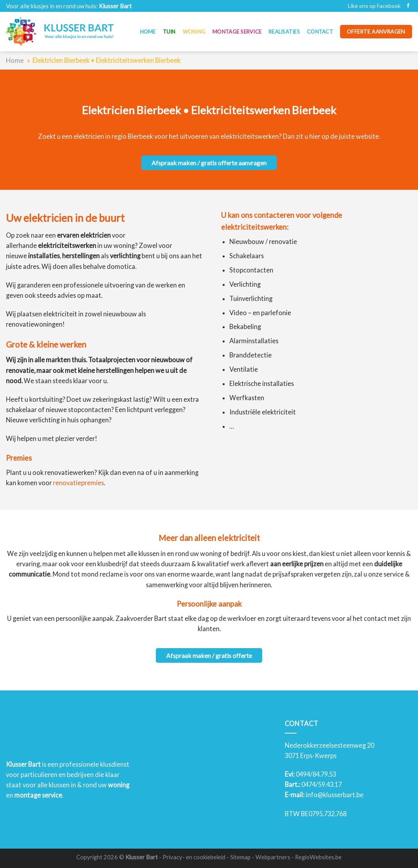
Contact (320, 32)
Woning (194, 32)
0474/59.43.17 (322, 784)
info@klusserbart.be (335, 795)
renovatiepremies (78, 483)
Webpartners (273, 857)
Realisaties (284, 32)
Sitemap (240, 857)
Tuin (169, 32)
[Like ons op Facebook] (408, 6)
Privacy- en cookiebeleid (194, 857)
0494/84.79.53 (316, 774)
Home (148, 32)
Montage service (237, 32)
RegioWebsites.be (318, 857)
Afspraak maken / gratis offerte (209, 655)
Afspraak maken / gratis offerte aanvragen (209, 163)
